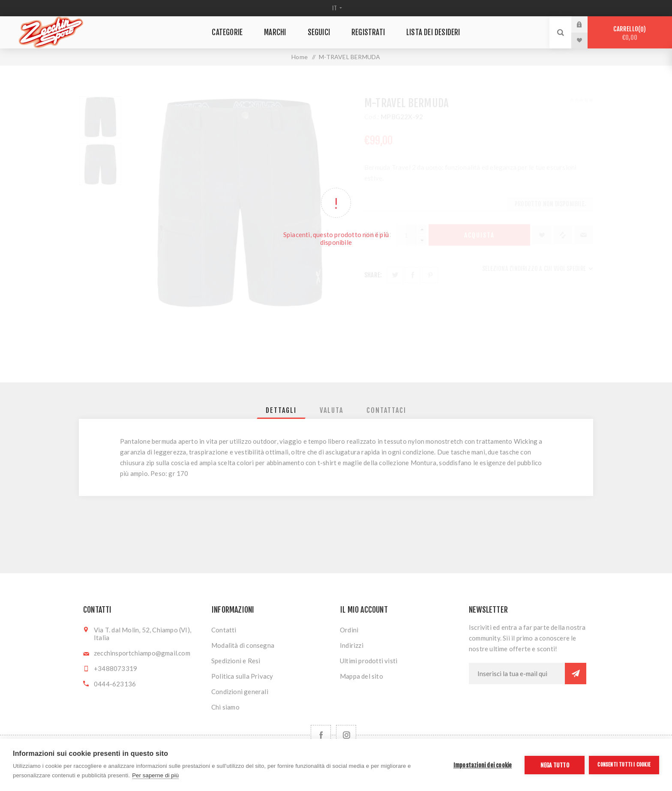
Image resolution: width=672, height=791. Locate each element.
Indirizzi (352, 645)
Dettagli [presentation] (281, 410)
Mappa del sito (361, 676)
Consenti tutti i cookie (624, 765)
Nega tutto (555, 765)
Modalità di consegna (243, 645)
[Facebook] (321, 735)
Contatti (224, 630)
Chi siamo (225, 707)
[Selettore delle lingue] (336, 8)
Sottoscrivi (576, 674)
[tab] (281, 410)
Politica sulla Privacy (242, 676)
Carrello (630, 33)
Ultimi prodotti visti (369, 661)
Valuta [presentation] (331, 410)
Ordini (349, 630)
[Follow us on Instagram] (346, 735)
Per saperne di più (155, 775)
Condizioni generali (240, 692)
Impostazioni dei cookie (483, 765)
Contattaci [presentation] (386, 410)
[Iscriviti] (517, 674)
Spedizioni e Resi (236, 661)
